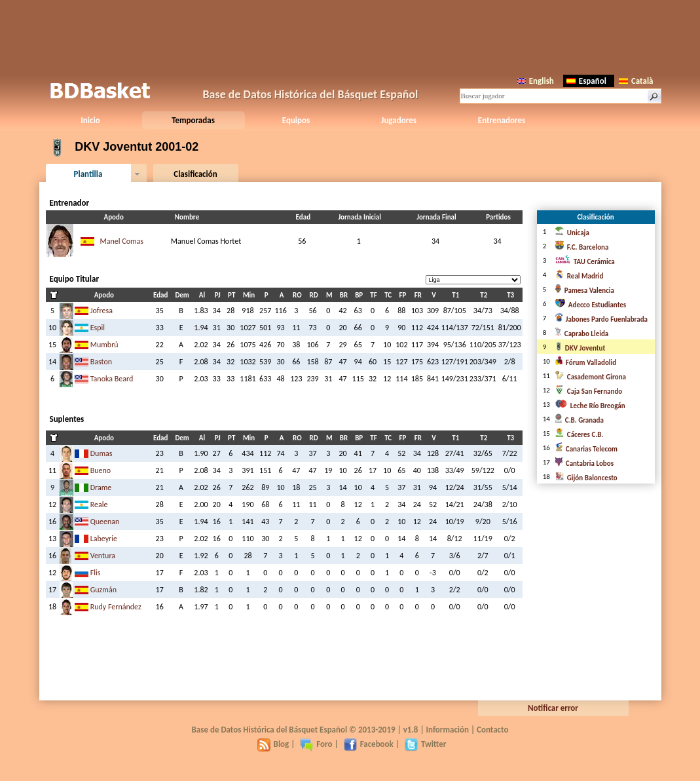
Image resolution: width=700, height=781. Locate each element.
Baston (101, 362)
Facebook (369, 744)
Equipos (296, 120)
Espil (98, 328)
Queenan (105, 522)
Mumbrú (104, 345)
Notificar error (553, 708)
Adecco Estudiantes (590, 305)
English (536, 81)
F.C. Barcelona (582, 247)
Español (586, 81)
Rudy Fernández (116, 607)
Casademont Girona (590, 377)
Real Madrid (579, 276)
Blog (273, 744)
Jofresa (101, 311)
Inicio (90, 120)
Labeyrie (104, 539)
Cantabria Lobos (584, 464)
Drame (101, 487)
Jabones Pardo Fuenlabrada (601, 319)
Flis (96, 573)
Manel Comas (122, 241)
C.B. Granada (579, 420)
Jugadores (399, 120)
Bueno (101, 470)
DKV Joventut (580, 348)
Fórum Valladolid (585, 363)
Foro (316, 744)
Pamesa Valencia (584, 291)
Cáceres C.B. (579, 435)
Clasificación (195, 174)
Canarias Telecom (586, 449)
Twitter (425, 744)
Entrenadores (502, 120)
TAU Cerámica (585, 262)
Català (636, 81)
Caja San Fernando (588, 391)
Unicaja (572, 233)
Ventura (103, 556)
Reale (99, 505)
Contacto (492, 730)
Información (448, 730)
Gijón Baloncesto (586, 478)
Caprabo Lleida (581, 334)
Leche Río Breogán (590, 406)
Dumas (101, 453)
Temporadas (193, 120)
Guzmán (103, 590)
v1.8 (411, 730)
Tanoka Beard (112, 379)
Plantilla (88, 174)
